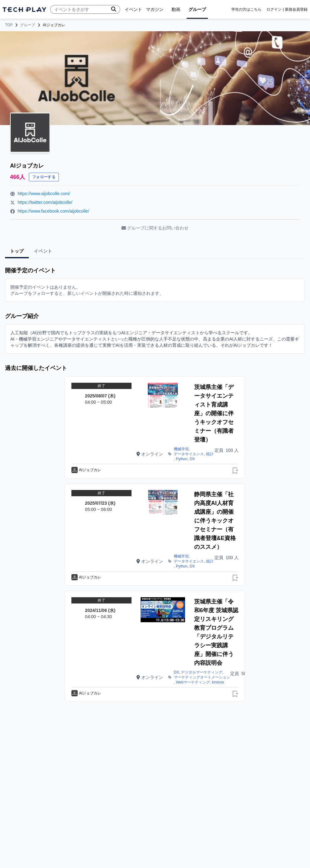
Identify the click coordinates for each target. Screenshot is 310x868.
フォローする (44, 177)
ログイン (274, 9)
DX (192, 459)
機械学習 (181, 449)
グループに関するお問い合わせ (155, 228)
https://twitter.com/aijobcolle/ (45, 202)
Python (182, 459)
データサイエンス (189, 454)
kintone (218, 682)
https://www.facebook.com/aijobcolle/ (53, 211)
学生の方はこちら (246, 9)
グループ (28, 25)
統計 (210, 454)
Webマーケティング (193, 682)
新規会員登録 (296, 9)
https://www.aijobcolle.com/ (44, 194)
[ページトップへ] (24, 10)
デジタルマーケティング (202, 672)
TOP (9, 25)
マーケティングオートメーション (202, 677)
